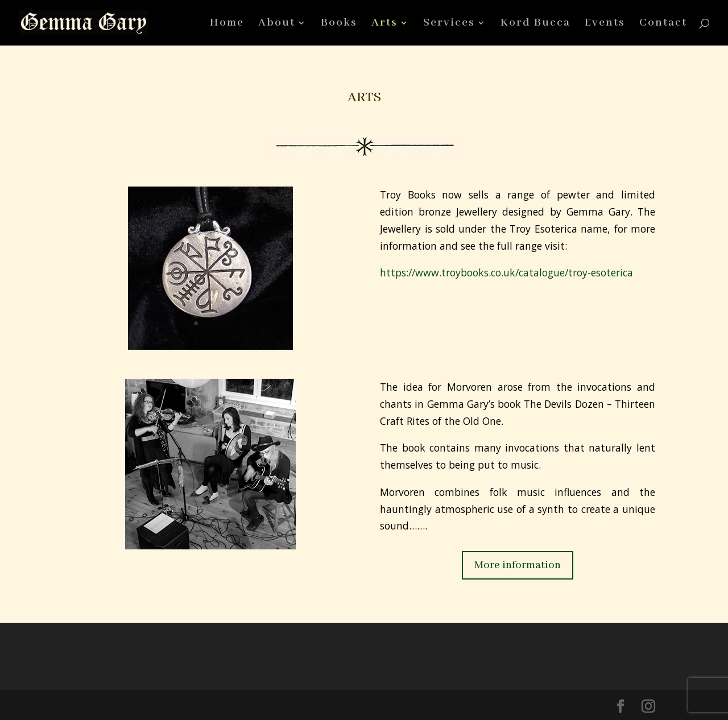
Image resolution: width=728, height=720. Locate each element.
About (277, 24)
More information (518, 565)
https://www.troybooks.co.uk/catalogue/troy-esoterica (506, 272)
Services (449, 24)
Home (227, 24)
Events (605, 24)
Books (339, 24)
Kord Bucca (535, 24)
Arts (384, 24)
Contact (663, 24)
